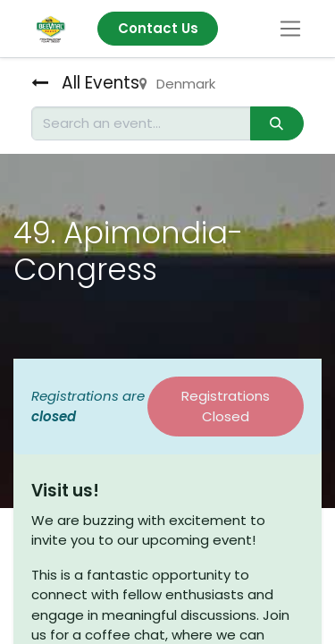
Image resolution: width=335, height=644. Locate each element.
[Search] (277, 124)
